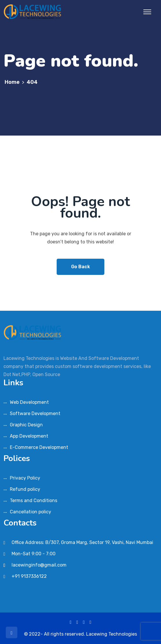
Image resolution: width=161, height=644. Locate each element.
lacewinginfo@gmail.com (39, 565)
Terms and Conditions (34, 500)
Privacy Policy (25, 478)
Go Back (80, 267)
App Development (29, 436)
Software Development (35, 413)
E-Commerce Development (39, 447)
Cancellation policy (30, 512)
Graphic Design (26, 425)
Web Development (29, 402)
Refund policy (25, 489)
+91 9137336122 (29, 576)
